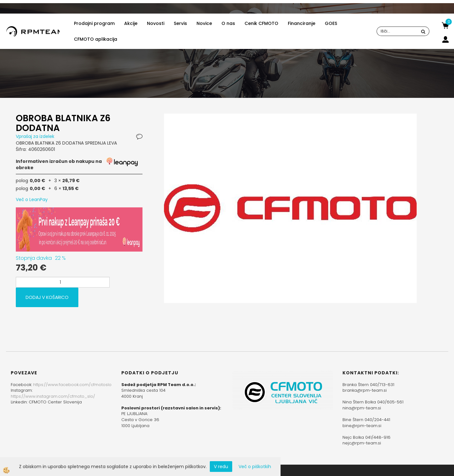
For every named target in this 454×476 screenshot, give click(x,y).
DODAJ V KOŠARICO (47, 297)
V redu (221, 467)
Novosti (156, 23)
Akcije (131, 23)
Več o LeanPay (32, 199)
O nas (228, 23)
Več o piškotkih (255, 467)
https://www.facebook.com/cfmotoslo (72, 385)
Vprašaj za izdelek (35, 136)
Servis (180, 23)
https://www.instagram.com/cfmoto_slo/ (53, 396)
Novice (204, 23)
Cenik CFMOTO (261, 23)
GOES (331, 23)
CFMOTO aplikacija (96, 39)
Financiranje (302, 23)
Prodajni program (94, 23)
